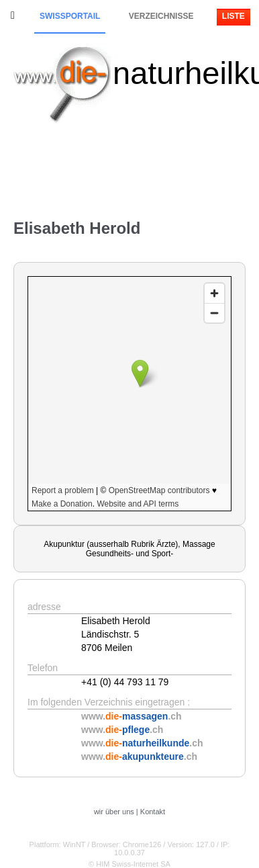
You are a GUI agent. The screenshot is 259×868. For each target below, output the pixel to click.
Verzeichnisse (161, 16)
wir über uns (114, 812)
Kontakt (153, 812)
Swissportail (70, 16)
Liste (234, 16)
